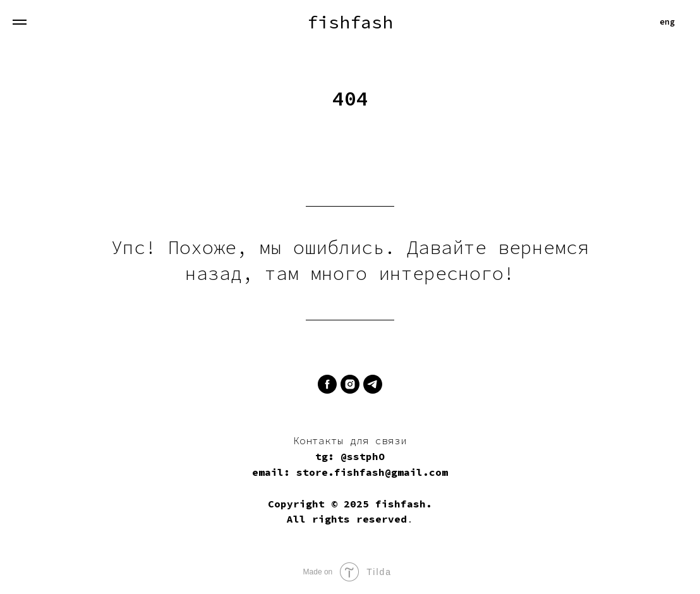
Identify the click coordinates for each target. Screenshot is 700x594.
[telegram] (373, 384)
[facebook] (327, 384)
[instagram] (350, 384)
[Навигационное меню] (20, 22)
